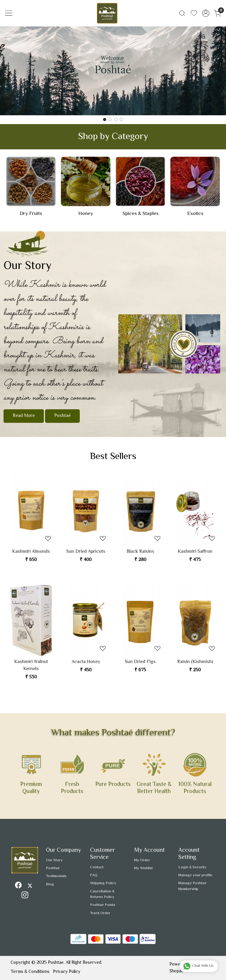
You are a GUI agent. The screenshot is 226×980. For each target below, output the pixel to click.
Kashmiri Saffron (195, 552)
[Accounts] (206, 13)
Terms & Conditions (30, 972)
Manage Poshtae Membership (192, 886)
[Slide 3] (121, 120)
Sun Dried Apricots (86, 552)
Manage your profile (195, 875)
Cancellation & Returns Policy (102, 894)
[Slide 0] (105, 120)
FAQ (94, 875)
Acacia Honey (86, 662)
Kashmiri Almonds (31, 552)
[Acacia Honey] (86, 621)
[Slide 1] (110, 120)
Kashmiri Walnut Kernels (31, 666)
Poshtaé (62, 416)
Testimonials (56, 876)
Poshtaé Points (103, 905)
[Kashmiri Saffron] (195, 511)
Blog (50, 884)
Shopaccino (181, 971)
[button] (17, 71)
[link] (182, 13)
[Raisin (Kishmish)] (195, 621)
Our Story (54, 860)
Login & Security (192, 867)
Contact (97, 867)
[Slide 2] (116, 120)
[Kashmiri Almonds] (31, 511)
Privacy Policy (67, 972)
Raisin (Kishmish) (195, 662)
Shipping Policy (103, 883)
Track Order (100, 913)
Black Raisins (140, 552)
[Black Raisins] (140, 511)
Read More (24, 416)
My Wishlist (143, 868)
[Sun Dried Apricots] (86, 511)
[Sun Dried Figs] (140, 621)
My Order (142, 860)
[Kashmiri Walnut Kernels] (31, 621)
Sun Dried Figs (140, 662)
